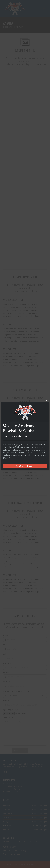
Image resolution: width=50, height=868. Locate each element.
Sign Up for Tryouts (25, 466)
